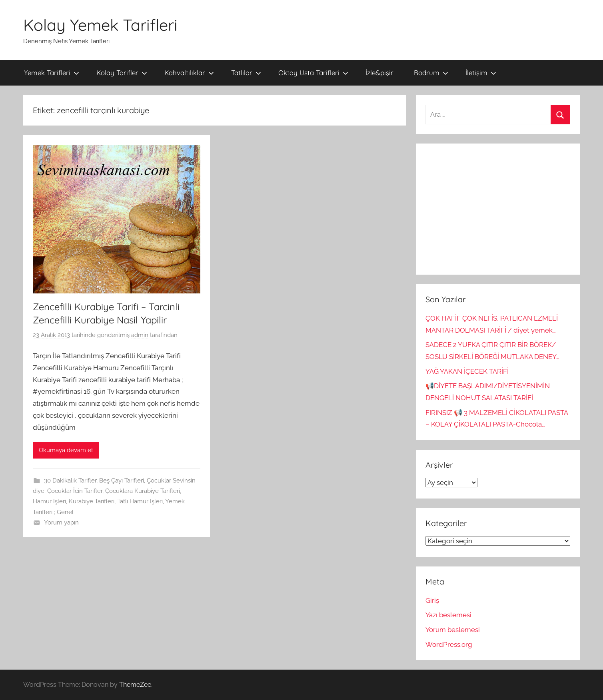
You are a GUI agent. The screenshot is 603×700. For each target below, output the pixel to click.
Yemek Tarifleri (52, 73)
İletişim (481, 73)
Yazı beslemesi (448, 615)
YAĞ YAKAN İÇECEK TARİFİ (467, 371)
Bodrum (431, 73)
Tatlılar (246, 73)
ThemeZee (135, 685)
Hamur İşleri (49, 501)
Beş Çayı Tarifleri (122, 481)
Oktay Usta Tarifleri (313, 73)
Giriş (432, 600)
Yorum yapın (61, 523)
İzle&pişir (379, 73)
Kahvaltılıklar (189, 73)
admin (140, 335)
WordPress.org (449, 644)
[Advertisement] (498, 209)
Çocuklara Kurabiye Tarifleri (143, 491)
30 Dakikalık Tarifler (70, 481)
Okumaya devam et (66, 450)
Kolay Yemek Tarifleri (100, 25)
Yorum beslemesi (453, 630)
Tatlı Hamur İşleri (140, 501)
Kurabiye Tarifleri (92, 501)
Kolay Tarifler (122, 73)
